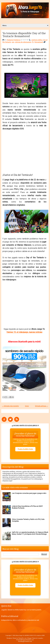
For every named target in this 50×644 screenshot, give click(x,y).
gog (13, 42)
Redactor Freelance (14, 40)
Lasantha (40, 638)
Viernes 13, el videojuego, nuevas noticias (24, 332)
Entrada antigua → (42, 406)
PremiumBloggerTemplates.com (25, 640)
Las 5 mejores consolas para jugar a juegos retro (29, 493)
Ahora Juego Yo (20, 635)
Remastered (39, 42)
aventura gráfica (37, 40)
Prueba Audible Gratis (25, 449)
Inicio (27, 406)
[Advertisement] (24, 151)
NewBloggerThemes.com (25, 641)
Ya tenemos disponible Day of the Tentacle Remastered (24, 35)
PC (33, 42)
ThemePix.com (22, 638)
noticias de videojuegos (23, 42)
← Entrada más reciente (10, 406)
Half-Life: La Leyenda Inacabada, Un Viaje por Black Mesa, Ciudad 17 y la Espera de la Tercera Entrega (30, 533)
